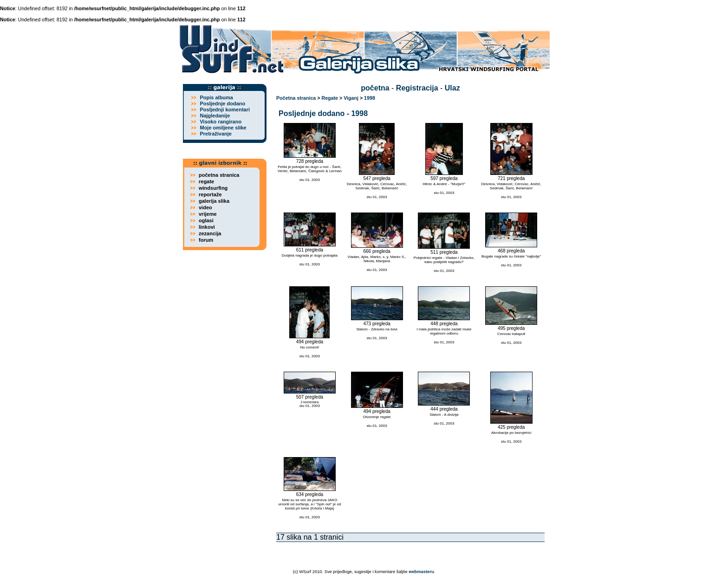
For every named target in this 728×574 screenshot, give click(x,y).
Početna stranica (296, 98)
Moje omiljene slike (223, 128)
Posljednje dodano (222, 103)
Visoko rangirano (221, 122)
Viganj (351, 98)
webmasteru (421, 572)
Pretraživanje (215, 134)
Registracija (417, 88)
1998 (370, 98)
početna (375, 88)
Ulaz (452, 88)
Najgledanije (215, 116)
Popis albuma (216, 97)
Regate (330, 98)
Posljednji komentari (225, 110)
